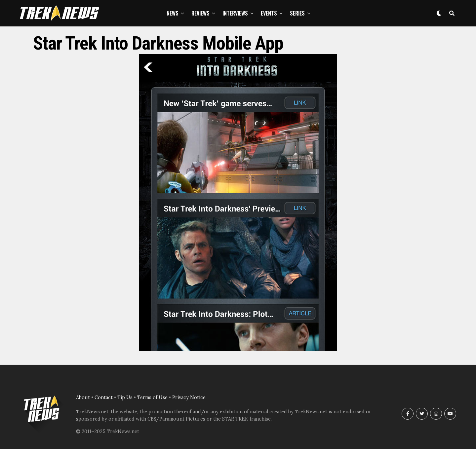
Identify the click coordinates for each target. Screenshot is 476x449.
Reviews (200, 13)
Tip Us (125, 397)
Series (297, 13)
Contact (104, 397)
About (83, 397)
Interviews (235, 13)
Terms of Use (152, 397)
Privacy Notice (189, 397)
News (173, 13)
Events (269, 13)
